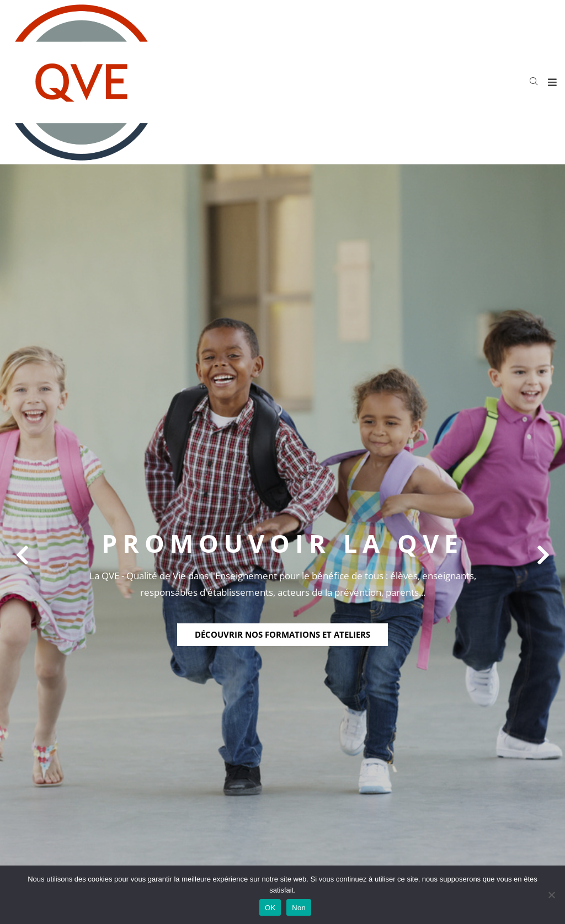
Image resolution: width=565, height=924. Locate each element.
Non (299, 908)
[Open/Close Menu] (553, 82)
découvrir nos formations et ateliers (282, 634)
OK (270, 908)
